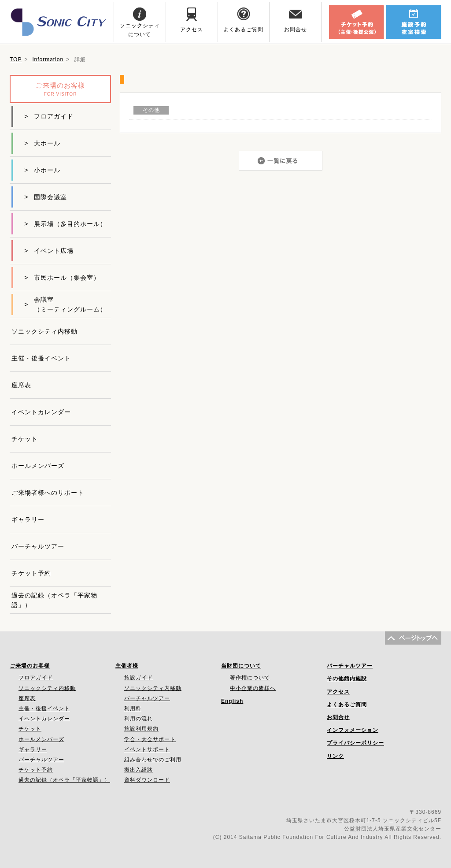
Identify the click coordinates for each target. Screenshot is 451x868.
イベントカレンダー (41, 412)
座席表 (21, 385)
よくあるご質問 (347, 705)
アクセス (338, 692)
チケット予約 (31, 573)
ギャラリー (28, 519)
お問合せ (338, 717)
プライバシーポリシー (355, 743)
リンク (335, 756)
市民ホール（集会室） (62, 278)
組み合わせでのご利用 (153, 760)
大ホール (42, 143)
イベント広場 (49, 251)
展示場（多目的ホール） (65, 224)
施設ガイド (139, 678)
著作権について (250, 678)
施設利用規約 (141, 729)
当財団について (241, 666)
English (232, 701)
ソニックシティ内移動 (44, 331)
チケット (25, 439)
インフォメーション (353, 730)
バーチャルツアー (38, 546)
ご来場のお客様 (30, 666)
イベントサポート (147, 749)
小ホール (42, 170)
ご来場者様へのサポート (48, 493)
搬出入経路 (139, 770)
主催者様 (127, 666)
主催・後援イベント (41, 358)
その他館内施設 (347, 679)
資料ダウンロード (147, 780)
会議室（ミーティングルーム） (65, 304)
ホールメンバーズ (38, 466)
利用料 (133, 708)
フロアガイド (49, 116)
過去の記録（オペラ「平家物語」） (54, 600)
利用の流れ (139, 719)
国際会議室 (46, 197)
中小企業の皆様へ (253, 688)
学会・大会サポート (150, 739)
